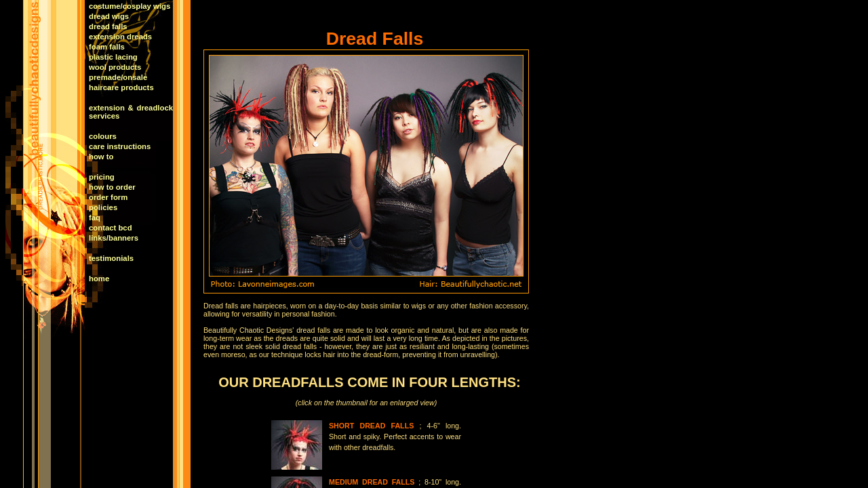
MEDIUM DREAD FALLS (372, 482)
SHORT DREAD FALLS (371, 426)
